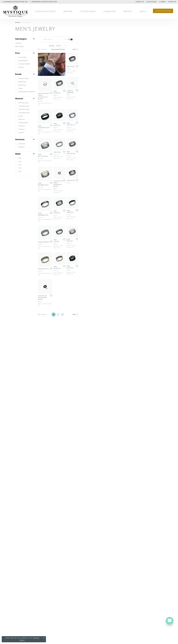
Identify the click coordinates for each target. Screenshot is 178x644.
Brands (18, 74)
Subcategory (21, 39)
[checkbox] (21, 57)
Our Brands (110, 11)
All (105, 523)
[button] (140, 2)
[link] (15, 2)
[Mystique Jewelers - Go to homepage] (17, 11)
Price (17, 53)
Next (159, 49)
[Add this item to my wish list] (161, 96)
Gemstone (20, 139)
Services (128, 11)
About (143, 11)
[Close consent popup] (44, 638)
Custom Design (88, 11)
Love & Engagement (45, 11)
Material (19, 99)
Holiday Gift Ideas (163, 11)
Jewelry (68, 11)
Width (18, 154)
